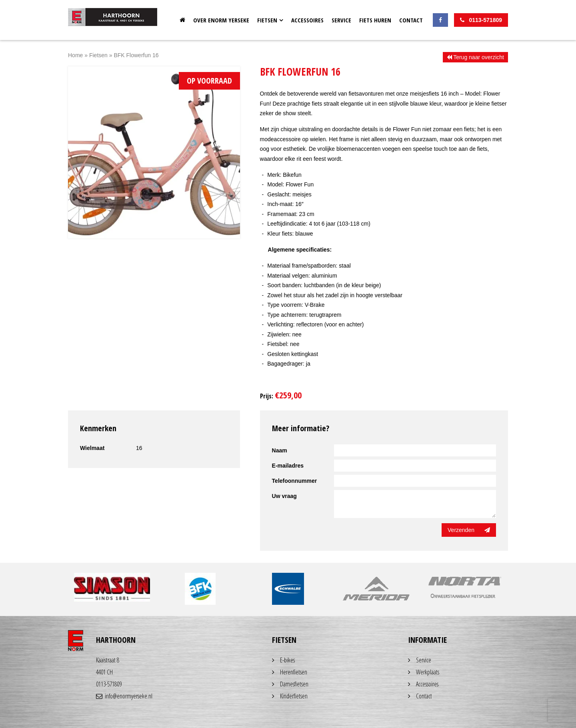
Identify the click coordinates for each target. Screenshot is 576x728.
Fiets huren (375, 20)
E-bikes (287, 660)
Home (182, 20)
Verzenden (469, 530)
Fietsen (267, 20)
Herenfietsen (294, 672)
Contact (411, 20)
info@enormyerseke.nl (124, 696)
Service (341, 20)
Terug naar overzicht (475, 57)
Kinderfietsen (294, 696)
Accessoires (307, 20)
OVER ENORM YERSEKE (221, 20)
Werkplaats (428, 672)
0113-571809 (109, 684)
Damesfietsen (294, 684)
